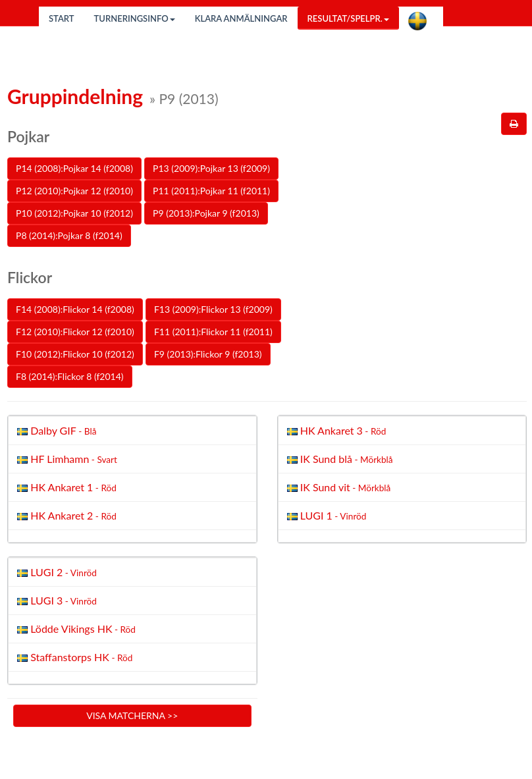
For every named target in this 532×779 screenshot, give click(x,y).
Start (62, 18)
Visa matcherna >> (132, 715)
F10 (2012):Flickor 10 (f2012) (75, 354)
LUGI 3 (56, 600)
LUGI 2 (56, 572)
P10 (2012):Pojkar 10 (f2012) (74, 213)
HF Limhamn (66, 459)
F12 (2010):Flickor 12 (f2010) (75, 332)
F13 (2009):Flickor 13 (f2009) (213, 309)
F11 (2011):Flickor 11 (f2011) (213, 332)
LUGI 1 (326, 515)
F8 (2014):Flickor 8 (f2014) (70, 376)
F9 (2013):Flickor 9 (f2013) (208, 354)
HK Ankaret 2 (66, 515)
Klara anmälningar (241, 18)
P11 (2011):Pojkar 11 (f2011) (211, 191)
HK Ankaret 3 (335, 430)
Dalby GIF (55, 430)
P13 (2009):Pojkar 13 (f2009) (211, 168)
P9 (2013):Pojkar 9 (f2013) (206, 213)
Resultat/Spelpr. (348, 18)
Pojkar (28, 136)
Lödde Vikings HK (75, 629)
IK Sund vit (338, 487)
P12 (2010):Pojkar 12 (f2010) (74, 191)
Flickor (30, 277)
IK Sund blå (339, 459)
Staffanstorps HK (73, 657)
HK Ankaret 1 (66, 487)
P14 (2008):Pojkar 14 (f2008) (74, 168)
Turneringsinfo (135, 18)
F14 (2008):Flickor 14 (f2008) (75, 309)
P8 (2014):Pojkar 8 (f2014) (69, 235)
